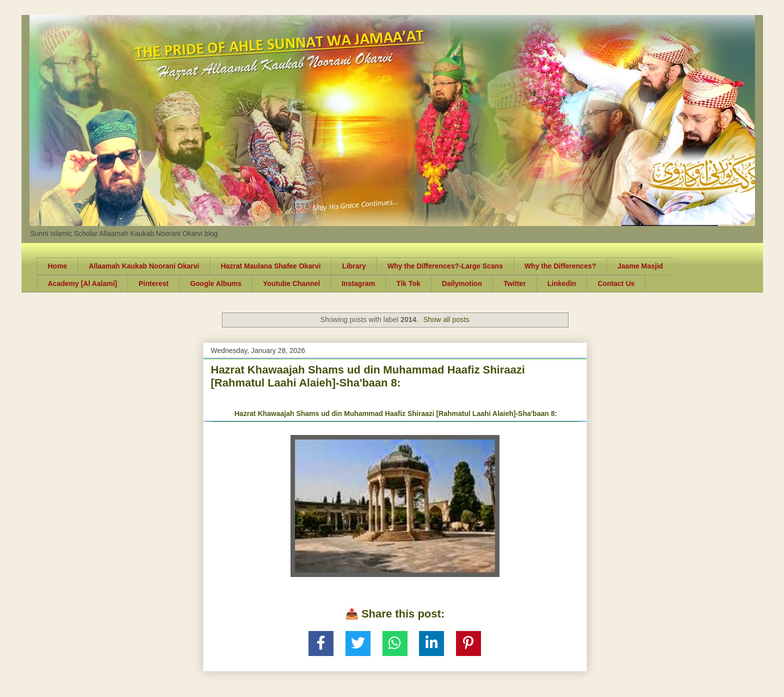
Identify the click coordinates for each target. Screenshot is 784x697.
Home (58, 266)
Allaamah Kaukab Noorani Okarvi (144, 266)
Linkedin (562, 283)
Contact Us (616, 283)
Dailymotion (462, 283)
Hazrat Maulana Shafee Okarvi (270, 266)
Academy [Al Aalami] (83, 283)
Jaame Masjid (640, 266)
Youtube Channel (291, 283)
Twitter (515, 283)
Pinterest (153, 283)
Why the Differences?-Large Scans (445, 266)
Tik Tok (408, 283)
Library (354, 266)
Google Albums (216, 283)
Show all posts (446, 319)
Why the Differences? (560, 266)
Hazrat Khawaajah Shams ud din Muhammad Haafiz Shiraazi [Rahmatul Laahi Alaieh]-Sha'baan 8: (368, 376)
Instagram (358, 283)
